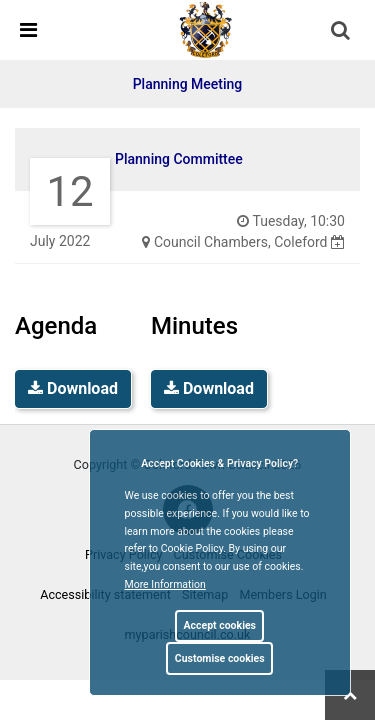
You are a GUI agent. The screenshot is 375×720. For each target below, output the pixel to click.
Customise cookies (220, 658)
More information (165, 584)
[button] (342, 32)
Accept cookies (219, 625)
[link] (206, 29)
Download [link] (73, 388)
